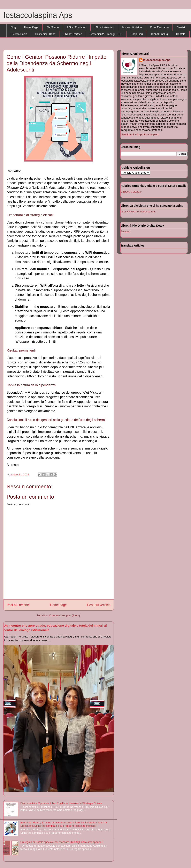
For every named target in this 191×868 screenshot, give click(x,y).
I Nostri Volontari (104, 27)
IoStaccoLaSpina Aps (157, 60)
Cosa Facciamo (159, 27)
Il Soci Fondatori (77, 27)
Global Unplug (159, 34)
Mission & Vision (132, 27)
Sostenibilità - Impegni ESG (106, 34)
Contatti (181, 34)
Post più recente (18, 605)
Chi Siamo (53, 27)
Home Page (31, 27)
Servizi (181, 27)
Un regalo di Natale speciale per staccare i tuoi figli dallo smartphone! (61, 842)
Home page (58, 605)
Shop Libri (137, 34)
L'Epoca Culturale (131, 192)
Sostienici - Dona (45, 34)
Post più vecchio (99, 605)
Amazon (125, 231)
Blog (13, 27)
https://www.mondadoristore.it (138, 212)
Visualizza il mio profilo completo (140, 134)
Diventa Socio (19, 34)
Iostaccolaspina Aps (38, 15)
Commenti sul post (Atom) (64, 615)
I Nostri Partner (73, 34)
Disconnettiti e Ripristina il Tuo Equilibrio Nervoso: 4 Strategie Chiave (61, 803)
